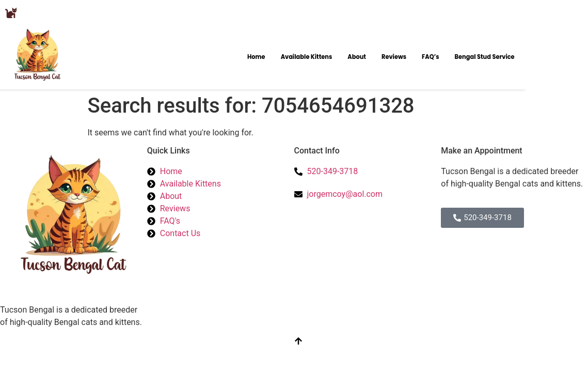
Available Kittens (307, 57)
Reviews (394, 57)
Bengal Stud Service (485, 57)
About (357, 57)
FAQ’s (431, 57)
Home (256, 57)
